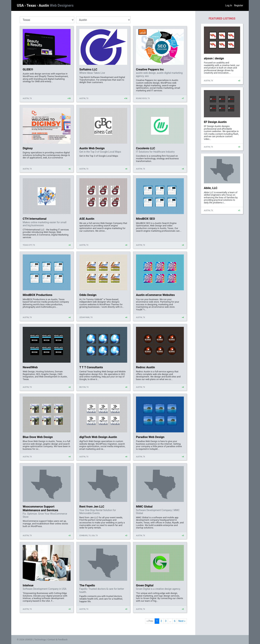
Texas (32, 5)
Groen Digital (145, 585)
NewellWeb (30, 367)
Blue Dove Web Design (38, 437)
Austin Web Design (92, 148)
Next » (182, 621)
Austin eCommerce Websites (155, 295)
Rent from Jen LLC (92, 506)
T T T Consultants (91, 367)
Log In (229, 5)
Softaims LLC (88, 69)
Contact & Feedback (58, 640)
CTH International (35, 219)
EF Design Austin (215, 122)
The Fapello (87, 585)
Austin (56, 5)
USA (21, 5)
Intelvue (28, 585)
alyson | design (214, 58)
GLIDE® (28, 69)
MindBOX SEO (145, 219)
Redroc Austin (145, 367)
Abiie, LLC (211, 188)
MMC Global (144, 506)
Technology (40, 640)
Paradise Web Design (150, 437)
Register (239, 5)
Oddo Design (88, 295)
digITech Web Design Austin (98, 437)
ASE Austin (87, 219)
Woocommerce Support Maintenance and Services (40, 508)
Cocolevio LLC (146, 148)
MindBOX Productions (37, 295)
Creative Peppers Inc (150, 69)
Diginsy (28, 148)
